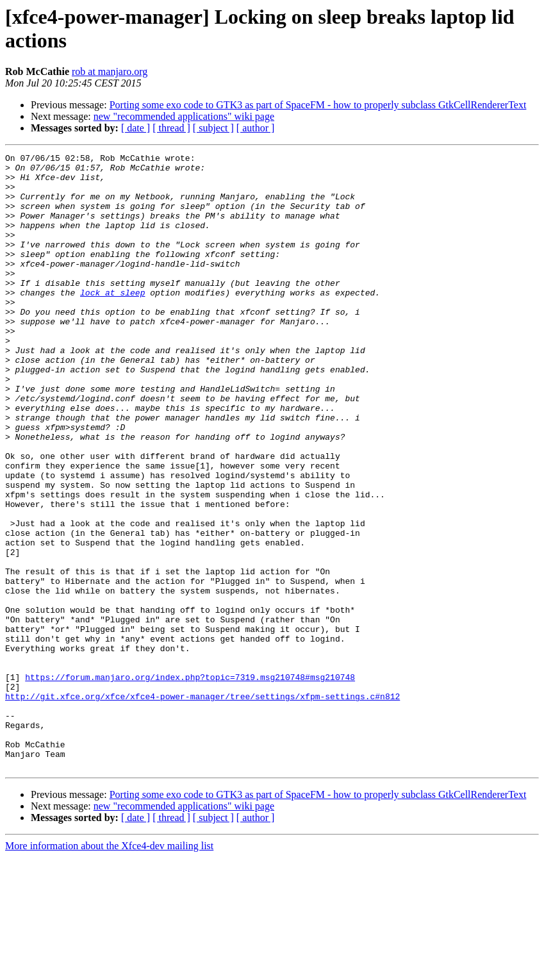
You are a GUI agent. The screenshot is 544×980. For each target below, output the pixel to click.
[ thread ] (171, 128)
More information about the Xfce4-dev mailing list (109, 969)
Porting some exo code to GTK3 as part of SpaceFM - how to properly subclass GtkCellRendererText (318, 105)
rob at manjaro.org (110, 71)
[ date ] (136, 128)
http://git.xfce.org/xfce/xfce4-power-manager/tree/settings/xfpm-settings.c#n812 (202, 806)
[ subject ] (213, 128)
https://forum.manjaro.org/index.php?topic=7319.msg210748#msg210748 (190, 783)
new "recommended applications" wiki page (184, 116)
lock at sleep (112, 321)
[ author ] (256, 128)
